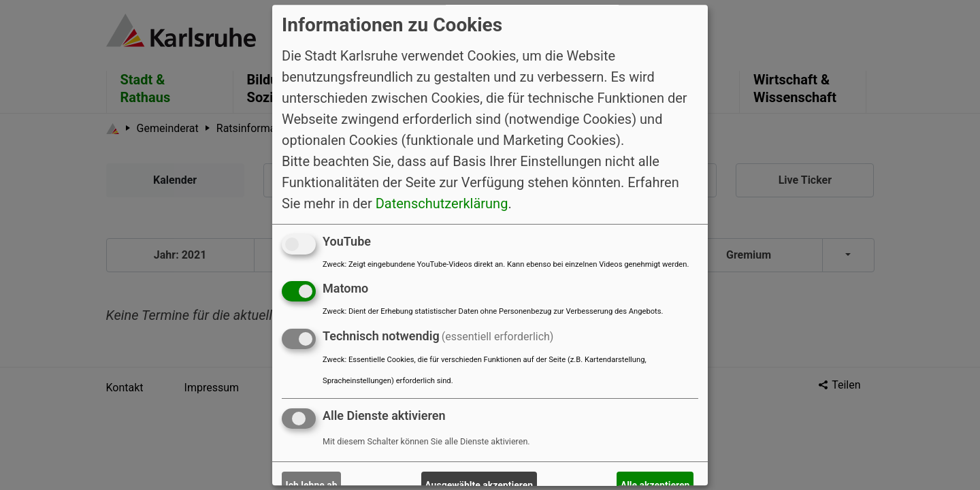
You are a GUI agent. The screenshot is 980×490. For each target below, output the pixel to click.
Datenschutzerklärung (442, 203)
